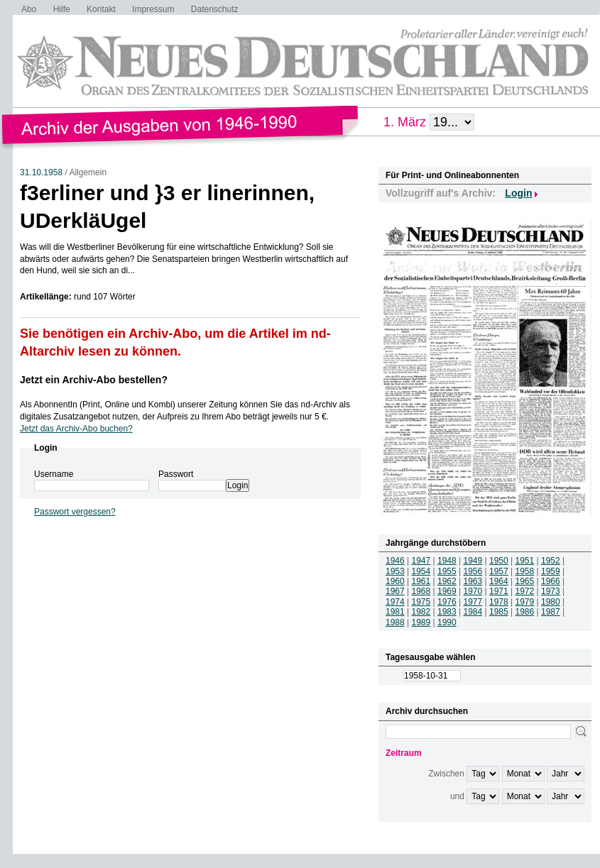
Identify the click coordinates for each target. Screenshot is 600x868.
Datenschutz (215, 9)
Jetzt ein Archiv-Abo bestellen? (94, 380)
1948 (447, 561)
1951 (525, 561)
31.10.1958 (41, 172)
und (457, 796)
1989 (421, 622)
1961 (421, 581)
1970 (473, 591)
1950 (499, 561)
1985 (499, 612)
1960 (395, 581)
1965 (525, 581)
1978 (499, 602)
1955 (447, 571)
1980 (551, 602)
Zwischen (446, 774)
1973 (551, 591)
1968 (421, 591)
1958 (525, 571)
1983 (447, 612)
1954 (421, 571)
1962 (447, 581)
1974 (395, 602)
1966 (551, 581)
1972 (525, 591)
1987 (551, 612)
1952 (551, 561)
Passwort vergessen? (75, 512)
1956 (473, 571)
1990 (447, 622)
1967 (395, 591)
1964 (499, 581)
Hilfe (62, 9)
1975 (421, 602)
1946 (395, 561)
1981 (395, 612)
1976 (447, 602)
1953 (395, 571)
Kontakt (101, 9)
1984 (473, 612)
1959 (551, 571)
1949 (473, 561)
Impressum (153, 9)
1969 (447, 591)
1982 (421, 612)
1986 (525, 612)
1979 (525, 602)
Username (54, 474)
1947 (421, 561)
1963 (473, 581)
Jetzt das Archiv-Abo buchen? (76, 429)
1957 (499, 571)
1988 (395, 622)
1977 (473, 602)
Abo (29, 9)
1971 (499, 591)
